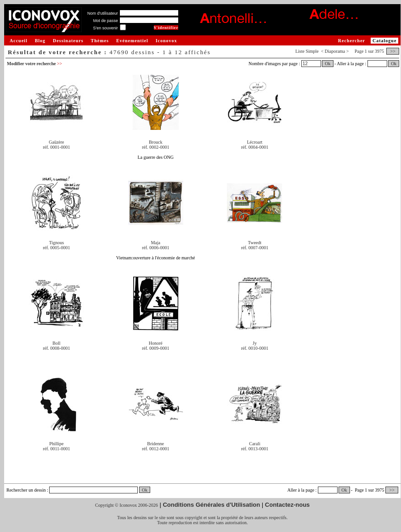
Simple (312, 51)
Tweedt (255, 243)
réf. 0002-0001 (155, 147)
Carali (254, 444)
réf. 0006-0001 (155, 248)
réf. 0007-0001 (255, 248)
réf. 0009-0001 (155, 348)
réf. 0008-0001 (56, 348)
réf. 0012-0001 (155, 449)
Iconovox (167, 41)
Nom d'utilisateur (103, 13)
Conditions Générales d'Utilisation (211, 505)
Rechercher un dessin (26, 490)
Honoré (156, 343)
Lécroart (255, 142)
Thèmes (100, 41)
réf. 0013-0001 (255, 449)
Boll (56, 343)
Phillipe (56, 444)
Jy (255, 343)
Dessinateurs (68, 41)
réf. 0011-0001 (56, 449)
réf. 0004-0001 (255, 147)
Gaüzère (56, 142)
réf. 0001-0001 (56, 147)
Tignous (56, 243)
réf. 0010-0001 (255, 348)
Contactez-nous (288, 505)
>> (393, 51)
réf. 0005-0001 (56, 248)
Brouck (155, 142)
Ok (328, 64)
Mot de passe (106, 21)
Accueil (19, 41)
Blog (40, 41)
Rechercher (352, 41)
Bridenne (155, 444)
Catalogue (384, 41)
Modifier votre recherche (34, 64)
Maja (155, 243)
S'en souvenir (105, 28)
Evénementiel (132, 41)
